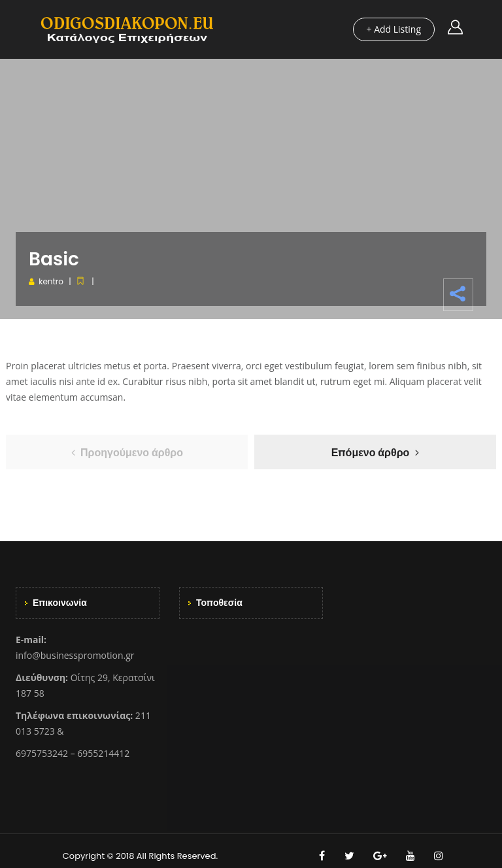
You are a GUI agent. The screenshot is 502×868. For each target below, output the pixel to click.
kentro (51, 281)
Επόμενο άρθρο (371, 453)
